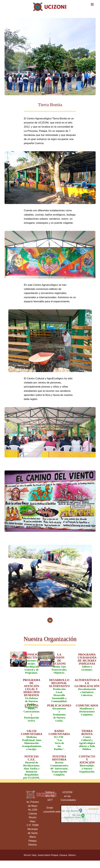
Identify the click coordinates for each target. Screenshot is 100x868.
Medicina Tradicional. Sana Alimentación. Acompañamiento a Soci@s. (31, 738)
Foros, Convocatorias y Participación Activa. (31, 712)
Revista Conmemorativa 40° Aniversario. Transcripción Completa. (58, 763)
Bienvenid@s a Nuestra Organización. (86, 763)
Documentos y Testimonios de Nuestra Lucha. (58, 712)
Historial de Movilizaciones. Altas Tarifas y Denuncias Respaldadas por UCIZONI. (31, 763)
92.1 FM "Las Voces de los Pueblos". (58, 738)
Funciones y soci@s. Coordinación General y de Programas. (31, 661)
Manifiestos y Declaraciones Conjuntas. (86, 710)
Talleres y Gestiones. (86, 661)
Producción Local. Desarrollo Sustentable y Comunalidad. (58, 687)
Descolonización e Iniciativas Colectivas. (86, 687)
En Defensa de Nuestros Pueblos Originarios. (31, 687)
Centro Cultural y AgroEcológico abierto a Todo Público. (86, 738)
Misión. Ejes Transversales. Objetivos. (58, 661)
